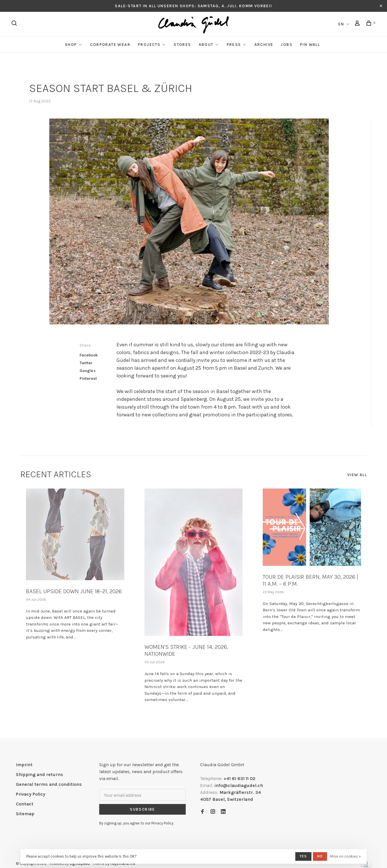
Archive (264, 45)
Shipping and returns (40, 774)
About (206, 45)
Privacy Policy (31, 794)
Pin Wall (310, 45)
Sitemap (25, 814)
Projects (149, 45)
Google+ (88, 371)
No (320, 856)
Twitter (86, 363)
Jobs (287, 45)
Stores (182, 45)
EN (341, 24)
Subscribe (142, 809)
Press (234, 45)
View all (357, 475)
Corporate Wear (110, 45)
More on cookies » (345, 856)
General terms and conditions (49, 784)
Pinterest (88, 378)
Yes (303, 856)
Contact (25, 804)
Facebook (89, 355)
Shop (71, 45)
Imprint (24, 765)
